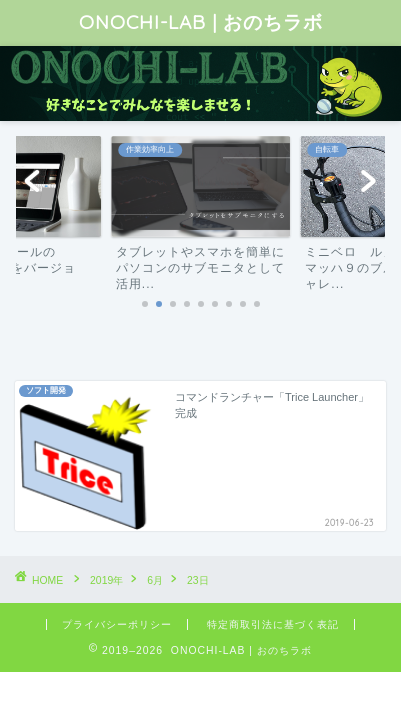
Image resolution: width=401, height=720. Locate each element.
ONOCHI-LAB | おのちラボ (201, 22)
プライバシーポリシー (117, 624)
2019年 (106, 580)
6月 (155, 580)
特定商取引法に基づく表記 (273, 624)
